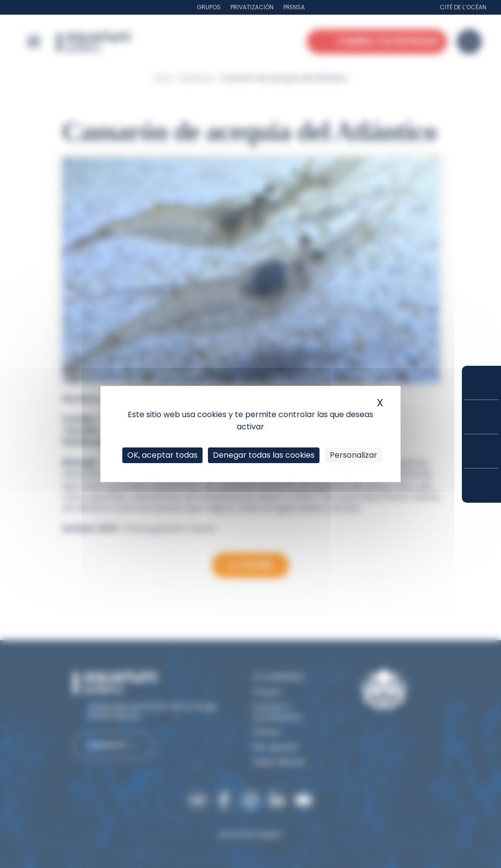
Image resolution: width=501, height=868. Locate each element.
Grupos (209, 7)
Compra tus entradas (481, 383)
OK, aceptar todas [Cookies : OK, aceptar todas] (162, 455)
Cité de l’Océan (463, 7)
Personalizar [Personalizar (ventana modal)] (353, 455)
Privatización (252, 7)
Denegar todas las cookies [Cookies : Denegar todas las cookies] (264, 455)
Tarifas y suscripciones (481, 417)
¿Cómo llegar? (481, 486)
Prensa (294, 7)
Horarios (481, 451)
